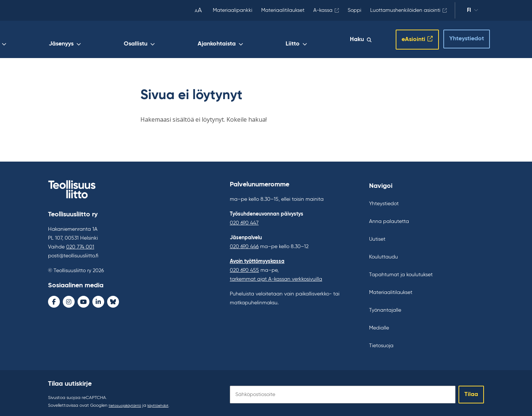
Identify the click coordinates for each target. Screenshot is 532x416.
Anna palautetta (389, 219)
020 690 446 (244, 244)
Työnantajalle (385, 307)
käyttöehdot (167, 403)
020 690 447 (244, 220)
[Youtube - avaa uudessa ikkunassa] (83, 300)
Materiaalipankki (233, 10)
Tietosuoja (381, 343)
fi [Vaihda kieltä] (473, 11)
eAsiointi (406, 38)
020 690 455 (244, 267)
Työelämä (161, 40)
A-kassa (323, 10)
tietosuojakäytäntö (128, 403)
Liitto (332, 40)
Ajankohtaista (290, 40)
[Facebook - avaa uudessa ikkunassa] (54, 300)
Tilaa (471, 392)
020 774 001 (80, 246)
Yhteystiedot (460, 37)
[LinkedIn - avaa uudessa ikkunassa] (98, 300)
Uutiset (377, 236)
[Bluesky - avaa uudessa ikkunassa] (113, 300)
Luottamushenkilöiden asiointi (405, 10)
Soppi (354, 10)
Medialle (379, 325)
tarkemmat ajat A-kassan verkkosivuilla (276, 276)
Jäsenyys (203, 40)
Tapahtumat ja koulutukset (401, 272)
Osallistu (243, 40)
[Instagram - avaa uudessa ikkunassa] (69, 300)
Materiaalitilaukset (283, 10)
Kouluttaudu (383, 254)
